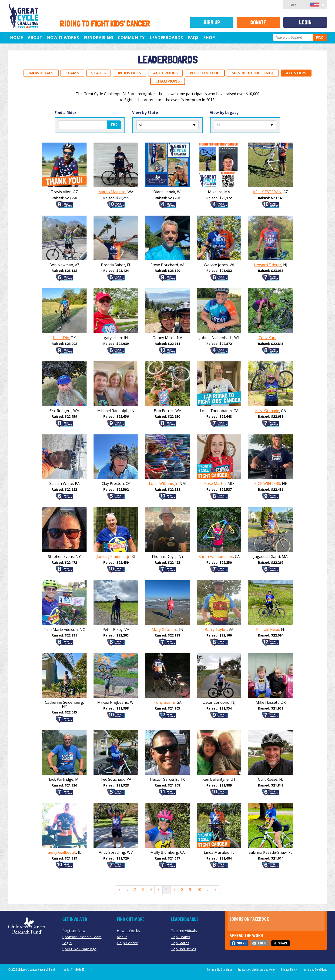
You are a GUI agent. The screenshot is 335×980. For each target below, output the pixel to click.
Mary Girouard (164, 630)
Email (262, 943)
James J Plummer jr (113, 557)
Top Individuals (184, 930)
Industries (129, 73)
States (99, 73)
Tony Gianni (164, 702)
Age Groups (165, 73)
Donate (258, 22)
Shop (209, 37)
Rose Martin (215, 483)
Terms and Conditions (315, 970)
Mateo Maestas (112, 192)
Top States (180, 943)
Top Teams (181, 937)
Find (320, 37)
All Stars (296, 73)
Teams (72, 73)
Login (305, 22)
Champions (168, 81)
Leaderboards (166, 37)
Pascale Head (268, 630)
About (35, 37)
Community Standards (220, 970)
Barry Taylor (216, 630)
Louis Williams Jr (163, 483)
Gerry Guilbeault (62, 852)
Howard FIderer (268, 265)
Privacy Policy (289, 970)
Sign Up (212, 22)
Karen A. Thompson (216, 557)
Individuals (41, 73)
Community (131, 37)
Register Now (74, 930)
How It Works (63, 37)
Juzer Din (61, 338)
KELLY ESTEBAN (267, 192)
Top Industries (184, 949)
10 (199, 890)
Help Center (127, 943)
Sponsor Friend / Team (82, 937)
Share (242, 943)
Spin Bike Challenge (253, 73)
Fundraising (98, 37)
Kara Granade (267, 411)
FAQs (193, 37)
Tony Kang (268, 338)
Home (16, 37)
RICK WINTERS (267, 483)
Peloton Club (205, 73)
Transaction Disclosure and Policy (257, 970)
